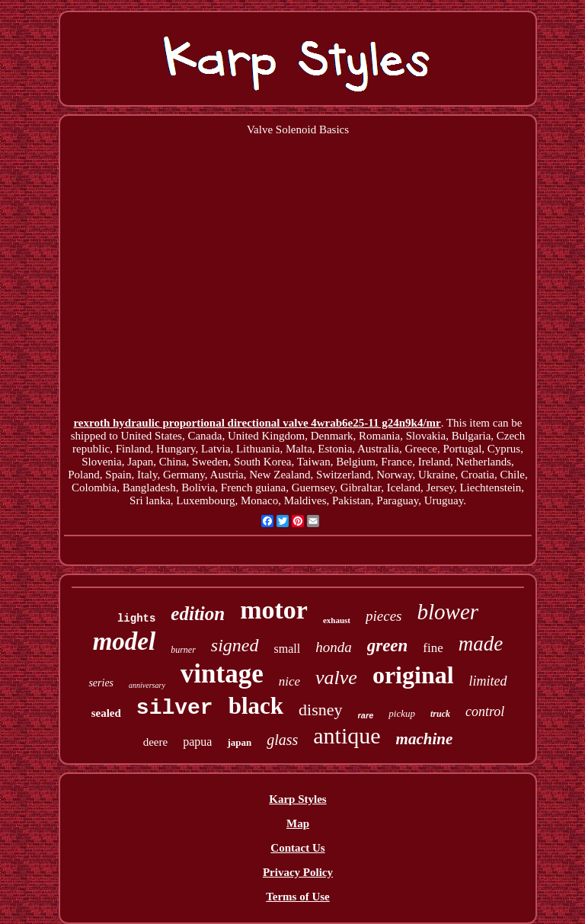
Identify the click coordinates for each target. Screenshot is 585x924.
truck (440, 714)
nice (289, 681)
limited (488, 681)
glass (282, 740)
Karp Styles (297, 799)
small (288, 649)
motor (274, 610)
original (413, 675)
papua (197, 742)
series (101, 683)
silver (175, 708)
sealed (106, 713)
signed (235, 645)
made (481, 644)
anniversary (147, 685)
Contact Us (297, 848)
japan (239, 742)
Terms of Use (298, 897)
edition (198, 614)
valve (336, 678)
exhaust (337, 620)
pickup (402, 713)
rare (366, 715)
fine (433, 648)
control (485, 711)
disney (320, 710)
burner (183, 650)
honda (334, 647)
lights (136, 619)
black (256, 706)
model (124, 641)
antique (347, 735)
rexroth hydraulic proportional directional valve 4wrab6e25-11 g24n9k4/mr (257, 423)
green (388, 646)
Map (298, 823)
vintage (222, 674)
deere (155, 742)
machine (425, 739)
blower (448, 612)
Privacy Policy (298, 872)
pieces (384, 616)
